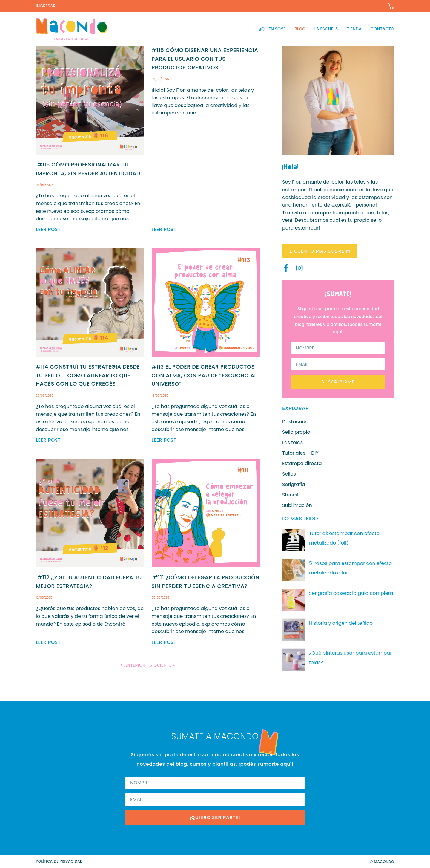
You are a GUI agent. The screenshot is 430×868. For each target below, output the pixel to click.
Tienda (354, 29)
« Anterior (133, 665)
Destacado (295, 422)
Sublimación (297, 505)
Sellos (289, 474)
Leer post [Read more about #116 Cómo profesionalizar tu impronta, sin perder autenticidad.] (48, 229)
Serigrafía (294, 485)
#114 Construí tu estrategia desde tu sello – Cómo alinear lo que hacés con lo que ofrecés (88, 375)
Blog (300, 29)
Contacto (382, 29)
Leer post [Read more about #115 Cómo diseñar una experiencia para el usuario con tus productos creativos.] (164, 229)
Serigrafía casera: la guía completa (351, 593)
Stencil (290, 495)
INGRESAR (46, 6)
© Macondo (382, 862)
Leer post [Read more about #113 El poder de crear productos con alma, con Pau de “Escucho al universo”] (164, 440)
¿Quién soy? (272, 29)
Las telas (292, 443)
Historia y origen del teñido (341, 623)
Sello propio (296, 432)
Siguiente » (162, 665)
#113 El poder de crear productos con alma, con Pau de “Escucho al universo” (204, 375)
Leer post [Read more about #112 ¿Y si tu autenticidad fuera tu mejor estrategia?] (48, 642)
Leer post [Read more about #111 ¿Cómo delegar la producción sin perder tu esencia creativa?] (164, 642)
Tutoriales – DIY (300, 453)
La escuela (326, 29)
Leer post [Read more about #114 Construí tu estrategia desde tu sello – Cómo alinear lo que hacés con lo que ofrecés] (48, 440)
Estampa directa (302, 464)
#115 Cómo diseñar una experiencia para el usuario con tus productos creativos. (205, 59)
